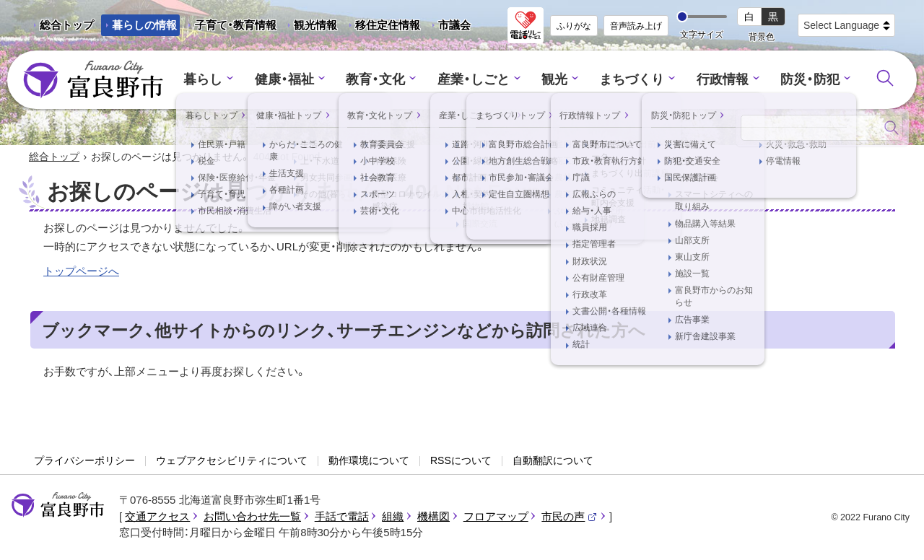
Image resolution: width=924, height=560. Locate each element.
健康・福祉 (293, 80)
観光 (553, 80)
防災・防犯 (799, 80)
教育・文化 (381, 80)
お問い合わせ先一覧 (252, 517)
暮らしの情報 (144, 25)
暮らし (215, 80)
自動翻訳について (553, 462)
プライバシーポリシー (84, 462)
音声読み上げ (636, 26)
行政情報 (715, 80)
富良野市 (58, 506)
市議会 (454, 25)
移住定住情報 (382, 27)
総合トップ (67, 25)
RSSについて (461, 462)
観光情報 (310, 27)
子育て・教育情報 (236, 25)
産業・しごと (474, 80)
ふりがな (574, 26)
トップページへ (81, 272)
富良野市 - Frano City (93, 80)
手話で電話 (342, 517)
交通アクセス (157, 517)
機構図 (433, 517)
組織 (393, 517)
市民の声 (570, 517)
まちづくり (628, 80)
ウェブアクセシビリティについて (232, 462)
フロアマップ (496, 517)
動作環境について (369, 462)
